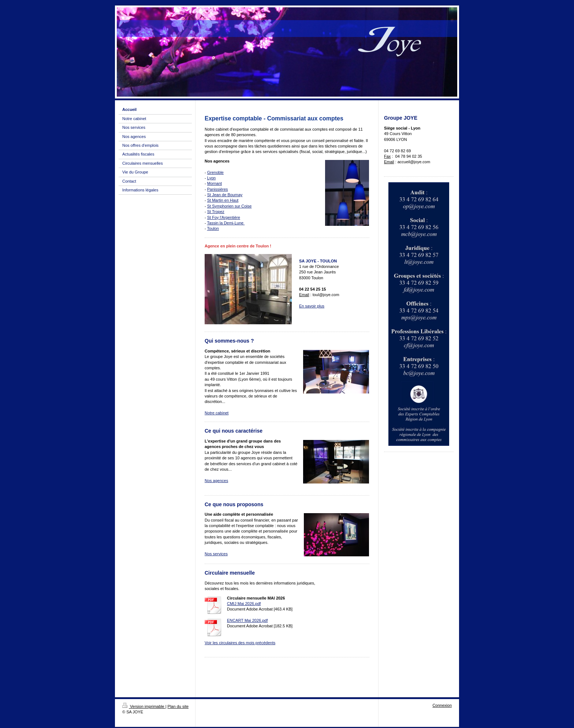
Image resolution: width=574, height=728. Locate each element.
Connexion (442, 705)
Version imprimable (144, 706)
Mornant (215, 183)
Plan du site (178, 706)
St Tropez (216, 212)
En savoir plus (312, 306)
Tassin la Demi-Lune (226, 223)
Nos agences (216, 481)
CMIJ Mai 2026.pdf (244, 604)
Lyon (211, 178)
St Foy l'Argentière (224, 217)
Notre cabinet (217, 413)
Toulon (213, 228)
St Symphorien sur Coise (230, 206)
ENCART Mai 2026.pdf (247, 620)
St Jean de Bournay (225, 195)
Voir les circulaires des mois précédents (240, 643)
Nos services (216, 554)
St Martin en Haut (223, 200)
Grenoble (215, 172)
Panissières (218, 189)
